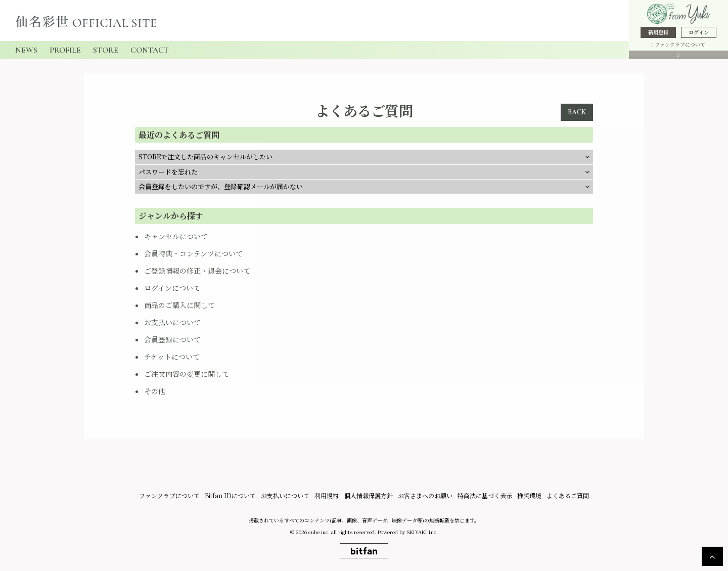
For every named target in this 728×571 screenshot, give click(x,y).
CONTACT (150, 50)
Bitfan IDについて (231, 495)
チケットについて (172, 357)
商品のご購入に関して (179, 305)
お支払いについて (172, 322)
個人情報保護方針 (369, 495)
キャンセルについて (176, 236)
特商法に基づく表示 (485, 495)
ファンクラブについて (679, 44)
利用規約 (327, 495)
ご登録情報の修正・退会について (197, 271)
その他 (155, 391)
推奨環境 (529, 495)
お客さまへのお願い (425, 495)
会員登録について (172, 339)
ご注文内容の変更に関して (187, 374)
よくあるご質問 (568, 495)
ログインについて (172, 288)
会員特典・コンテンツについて (193, 253)
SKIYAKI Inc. (422, 532)
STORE (106, 50)
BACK (577, 112)
